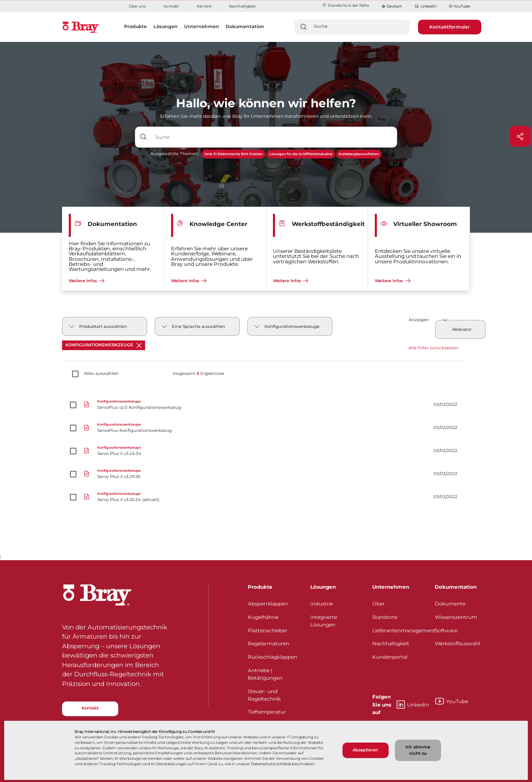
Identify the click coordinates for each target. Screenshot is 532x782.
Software (446, 630)
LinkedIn (425, 6)
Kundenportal (390, 657)
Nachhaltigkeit (242, 6)
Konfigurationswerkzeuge (104, 345)
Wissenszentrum (456, 617)
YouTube (459, 6)
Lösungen (323, 587)
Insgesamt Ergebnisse (199, 374)
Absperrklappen (268, 604)
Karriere (204, 6)
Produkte (260, 587)
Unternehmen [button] (202, 26)
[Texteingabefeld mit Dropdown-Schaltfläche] (274, 137)
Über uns (137, 6)
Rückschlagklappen (272, 657)
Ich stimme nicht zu (418, 750)
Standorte (385, 617)
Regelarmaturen (269, 643)
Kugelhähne (263, 617)
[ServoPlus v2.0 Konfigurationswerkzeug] (266, 405)
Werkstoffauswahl (457, 643)
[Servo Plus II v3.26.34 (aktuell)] (266, 497)
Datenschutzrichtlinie (271, 764)
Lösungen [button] (166, 26)
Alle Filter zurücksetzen (433, 348)
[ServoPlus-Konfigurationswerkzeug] (266, 428)
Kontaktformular (450, 27)
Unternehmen (391, 587)
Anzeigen (419, 320)
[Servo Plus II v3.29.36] (266, 474)
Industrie (322, 604)
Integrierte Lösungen (324, 621)
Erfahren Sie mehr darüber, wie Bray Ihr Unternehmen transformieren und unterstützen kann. (266, 116)
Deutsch (394, 6)
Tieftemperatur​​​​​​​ (267, 712)
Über (379, 604)
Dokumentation (456, 587)
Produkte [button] (135, 26)
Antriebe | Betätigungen (265, 674)
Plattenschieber (268, 630)
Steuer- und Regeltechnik (264, 695)
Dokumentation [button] (245, 26)
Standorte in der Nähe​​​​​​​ (345, 5)
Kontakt (171, 6)
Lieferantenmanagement (398, 630)
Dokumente (450, 604)
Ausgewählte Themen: (175, 154)
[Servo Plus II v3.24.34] (266, 451)
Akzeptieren (365, 750)
